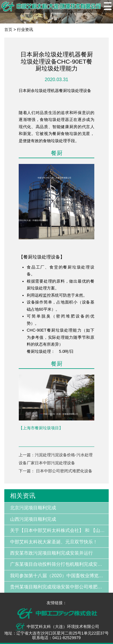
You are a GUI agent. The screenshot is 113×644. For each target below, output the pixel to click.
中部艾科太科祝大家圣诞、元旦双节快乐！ (54, 542)
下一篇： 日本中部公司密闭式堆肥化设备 (55, 471)
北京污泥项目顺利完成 (33, 508)
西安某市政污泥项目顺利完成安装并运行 (51, 553)
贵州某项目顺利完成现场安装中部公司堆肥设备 (58, 587)
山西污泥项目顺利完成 (33, 519)
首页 (8, 30)
